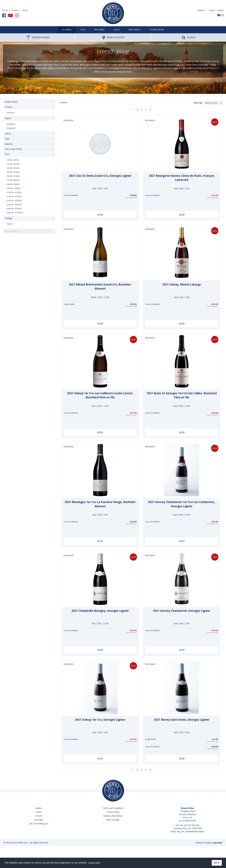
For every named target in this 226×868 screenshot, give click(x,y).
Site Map (39, 820)
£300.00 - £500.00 (14, 209)
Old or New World (13, 149)
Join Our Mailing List (39, 824)
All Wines (67, 30)
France (10, 113)
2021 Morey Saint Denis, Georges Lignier (182, 720)
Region (8, 118)
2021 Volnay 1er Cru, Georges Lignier (100, 720)
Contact (15, 10)
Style (7, 139)
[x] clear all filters (11, 231)
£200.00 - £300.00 (14, 205)
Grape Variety (11, 102)
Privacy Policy (113, 812)
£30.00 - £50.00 (13, 168)
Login (211, 10)
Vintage (8, 218)
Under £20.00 (13, 160)
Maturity (9, 144)
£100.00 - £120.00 (14, 192)
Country (8, 107)
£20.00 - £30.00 (13, 164)
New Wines (100, 30)
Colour (8, 134)
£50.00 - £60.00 (13, 172)
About (25, 10)
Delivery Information (113, 816)
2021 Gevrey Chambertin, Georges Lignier (182, 611)
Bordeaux (11, 124)
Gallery (39, 808)
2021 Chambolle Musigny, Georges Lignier (100, 611)
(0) (220, 15)
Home (5, 10)
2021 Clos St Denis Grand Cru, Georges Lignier (100, 176)
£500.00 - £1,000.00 (15, 213)
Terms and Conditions (113, 808)
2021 (9, 224)
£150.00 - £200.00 (14, 201)
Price (7, 154)
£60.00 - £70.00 (13, 176)
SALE (83, 30)
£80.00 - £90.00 (13, 184)
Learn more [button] (94, 863)
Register (201, 10)
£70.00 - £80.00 (13, 180)
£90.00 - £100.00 (14, 188)
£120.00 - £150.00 (14, 196)
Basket (221, 10)
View (100, 215)
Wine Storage (113, 820)
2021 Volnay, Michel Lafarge (182, 284)
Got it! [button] (217, 863)
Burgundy (11, 128)
